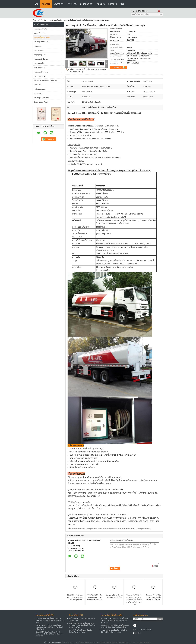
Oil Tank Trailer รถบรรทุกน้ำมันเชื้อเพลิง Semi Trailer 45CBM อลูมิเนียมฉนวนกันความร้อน (115, 620)
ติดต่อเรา (101, 4)
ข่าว (122, 4)
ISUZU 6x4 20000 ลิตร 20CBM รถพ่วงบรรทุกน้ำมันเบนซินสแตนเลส (95, 597)
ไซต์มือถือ (137, 633)
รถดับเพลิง (38, 85)
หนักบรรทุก (38, 93)
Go (161, 14)
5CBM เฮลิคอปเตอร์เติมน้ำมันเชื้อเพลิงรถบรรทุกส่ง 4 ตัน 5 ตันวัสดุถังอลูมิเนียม (115, 626)
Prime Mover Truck (41, 102)
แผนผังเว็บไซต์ (145, 630)
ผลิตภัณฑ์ (46, 4)
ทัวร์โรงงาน (72, 4)
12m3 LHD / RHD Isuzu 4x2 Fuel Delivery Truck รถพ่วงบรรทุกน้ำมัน (75, 597)
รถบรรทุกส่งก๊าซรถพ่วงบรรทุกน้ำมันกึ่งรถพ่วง (87, 529)
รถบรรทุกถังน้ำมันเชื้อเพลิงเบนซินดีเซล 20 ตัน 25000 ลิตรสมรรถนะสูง (114, 631)
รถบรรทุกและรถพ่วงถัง (42, 98)
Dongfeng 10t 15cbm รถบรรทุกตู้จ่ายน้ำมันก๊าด (114, 596)
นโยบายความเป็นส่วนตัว (52, 642)
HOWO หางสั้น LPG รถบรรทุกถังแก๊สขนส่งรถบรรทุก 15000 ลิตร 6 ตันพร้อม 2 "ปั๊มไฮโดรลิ (50, 627)
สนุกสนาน (113, 4)
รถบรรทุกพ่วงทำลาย (41, 72)
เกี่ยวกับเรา (59, 4)
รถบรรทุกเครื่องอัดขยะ (42, 42)
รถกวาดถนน (39, 50)
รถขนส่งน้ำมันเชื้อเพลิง (54, 20)
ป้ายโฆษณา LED (40, 68)
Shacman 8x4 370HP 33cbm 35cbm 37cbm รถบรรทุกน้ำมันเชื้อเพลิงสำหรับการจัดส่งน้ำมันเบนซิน (134, 600)
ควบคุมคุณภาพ (87, 4)
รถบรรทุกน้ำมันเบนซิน (144, 529)
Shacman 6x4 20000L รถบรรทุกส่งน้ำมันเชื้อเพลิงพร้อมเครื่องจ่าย (153, 597)
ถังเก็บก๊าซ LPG (40, 33)
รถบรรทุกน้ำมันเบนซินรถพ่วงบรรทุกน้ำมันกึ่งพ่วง (119, 529)
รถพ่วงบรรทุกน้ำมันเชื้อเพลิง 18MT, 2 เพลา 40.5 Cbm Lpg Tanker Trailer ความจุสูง (50, 620)
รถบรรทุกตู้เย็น (39, 63)
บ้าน (37, 4)
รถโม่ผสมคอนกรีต (40, 89)
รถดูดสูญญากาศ (40, 55)
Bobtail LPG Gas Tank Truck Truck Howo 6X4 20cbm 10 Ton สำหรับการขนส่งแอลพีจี (50, 634)
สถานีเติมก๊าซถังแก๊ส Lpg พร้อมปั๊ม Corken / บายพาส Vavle (80, 631)
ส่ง (160, 619)
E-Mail (136, 630)
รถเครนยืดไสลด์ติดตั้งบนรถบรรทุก (46, 81)
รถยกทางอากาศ (40, 76)
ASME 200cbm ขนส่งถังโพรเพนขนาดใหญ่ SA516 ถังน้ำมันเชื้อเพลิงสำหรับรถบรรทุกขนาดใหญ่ (82, 625)
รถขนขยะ (38, 46)
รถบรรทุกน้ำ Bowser (41, 59)
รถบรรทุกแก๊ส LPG (41, 29)
